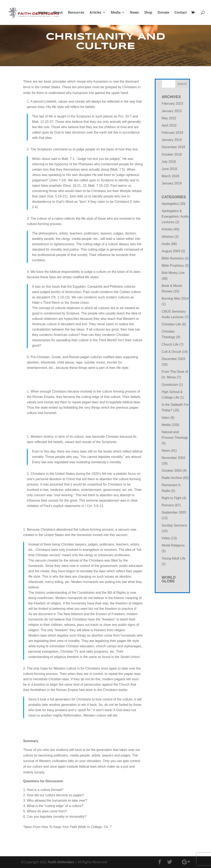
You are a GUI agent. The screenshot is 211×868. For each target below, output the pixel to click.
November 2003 (173, 458)
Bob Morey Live (173, 273)
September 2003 (174, 512)
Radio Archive (172, 478)
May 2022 (169, 118)
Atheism (168, 237)
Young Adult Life (174, 558)
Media (116, 13)
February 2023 (172, 104)
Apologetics (170, 204)
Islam (166, 418)
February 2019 (172, 133)
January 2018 (172, 183)
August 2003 (171, 251)
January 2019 (172, 140)
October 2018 (172, 154)
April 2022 (169, 125)
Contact (181, 13)
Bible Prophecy (173, 266)
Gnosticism (170, 385)
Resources (76, 13)
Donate (163, 13)
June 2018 (169, 169)
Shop (148, 13)
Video (166, 538)
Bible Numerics (173, 258)
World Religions (173, 545)
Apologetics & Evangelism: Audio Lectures (175, 216)
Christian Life (171, 324)
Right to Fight (172, 498)
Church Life (170, 344)
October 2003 (172, 471)
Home (43, 13)
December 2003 (173, 359)
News (134, 13)
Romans (168, 505)
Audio (166, 244)
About (58, 13)
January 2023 (172, 111)
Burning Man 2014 (175, 299)
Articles (96, 13)
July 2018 (169, 162)
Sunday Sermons (174, 525)
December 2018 (173, 147)
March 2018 (171, 176)
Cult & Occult (171, 352)
